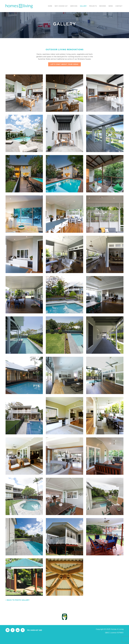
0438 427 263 (36, 630)
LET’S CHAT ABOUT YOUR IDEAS (64, 64)
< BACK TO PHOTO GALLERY (18, 600)
